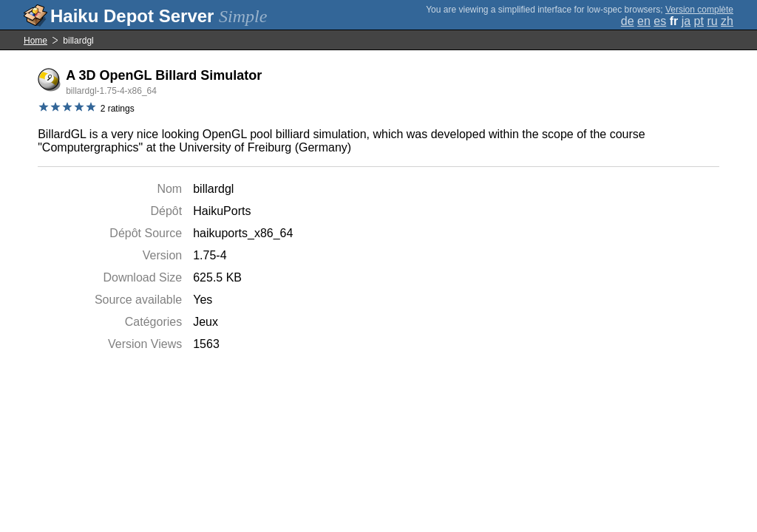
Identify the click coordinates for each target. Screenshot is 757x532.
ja (686, 21)
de (628, 21)
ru (712, 21)
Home (35, 41)
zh (727, 21)
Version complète (699, 10)
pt (699, 21)
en (644, 21)
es (660, 21)
